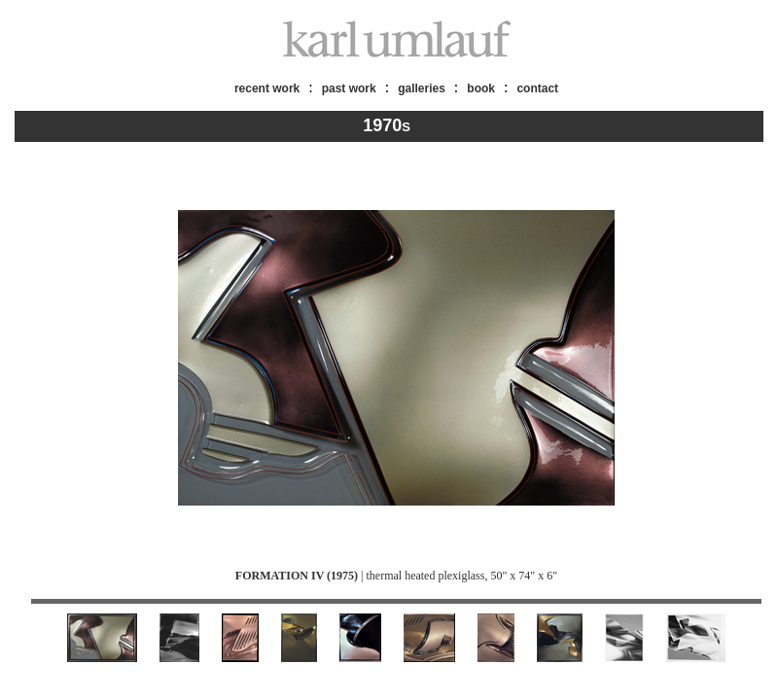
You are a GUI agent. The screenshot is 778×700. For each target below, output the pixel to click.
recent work (267, 88)
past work (349, 88)
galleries (422, 88)
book (481, 88)
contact (537, 88)
